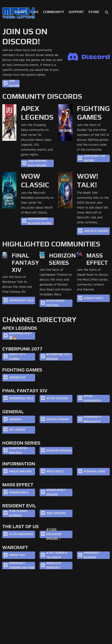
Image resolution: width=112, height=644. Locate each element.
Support (76, 12)
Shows (21, 12)
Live (35, 12)
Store (94, 12)
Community (54, 12)
